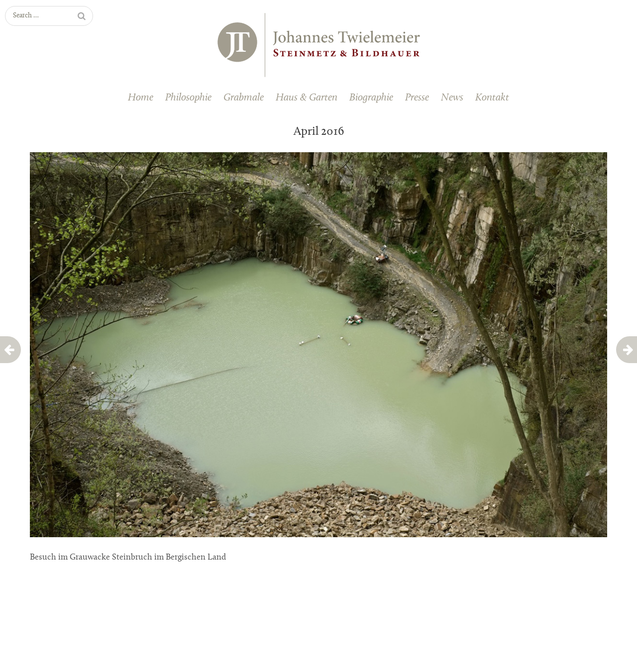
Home (141, 98)
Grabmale (244, 98)
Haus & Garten (307, 98)
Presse (417, 98)
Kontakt (492, 98)
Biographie (371, 98)
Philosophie (188, 98)
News (452, 98)
